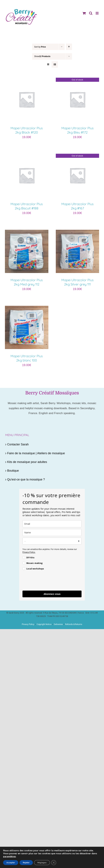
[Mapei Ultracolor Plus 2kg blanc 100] (27, 308)
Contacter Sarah (18, 444)
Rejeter (26, 863)
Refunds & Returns (74, 624)
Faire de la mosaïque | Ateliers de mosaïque (36, 453)
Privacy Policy (28, 624)
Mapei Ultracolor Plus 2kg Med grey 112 (27, 282)
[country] (52, 541)
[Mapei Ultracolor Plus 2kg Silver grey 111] (78, 232)
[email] (52, 524)
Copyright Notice (44, 624)
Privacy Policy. (29, 552)
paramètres (9, 857)
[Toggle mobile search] (91, 13)
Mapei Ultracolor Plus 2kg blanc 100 (27, 358)
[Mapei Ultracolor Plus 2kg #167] (78, 156)
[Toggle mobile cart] (84, 13)
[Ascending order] (69, 47)
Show (42, 56)
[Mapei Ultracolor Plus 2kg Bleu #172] (78, 80)
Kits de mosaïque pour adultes (27, 462)
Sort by (40, 47)
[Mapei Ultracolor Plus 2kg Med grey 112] (27, 232)
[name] (52, 532)
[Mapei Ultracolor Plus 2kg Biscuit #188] (27, 156)
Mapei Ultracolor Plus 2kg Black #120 (27, 130)
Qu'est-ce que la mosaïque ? (26, 479)
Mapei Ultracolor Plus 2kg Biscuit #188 (27, 206)
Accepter (11, 863)
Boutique (13, 471)
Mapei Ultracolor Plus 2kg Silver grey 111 (77, 282)
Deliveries (58, 624)
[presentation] (47, 581)
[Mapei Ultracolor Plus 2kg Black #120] (27, 80)
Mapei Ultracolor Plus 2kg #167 (77, 206)
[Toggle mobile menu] (97, 13)
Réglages (42, 863)
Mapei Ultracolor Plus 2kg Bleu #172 (77, 130)
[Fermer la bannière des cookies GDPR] (54, 863)
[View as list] (55, 64)
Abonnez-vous (52, 594)
